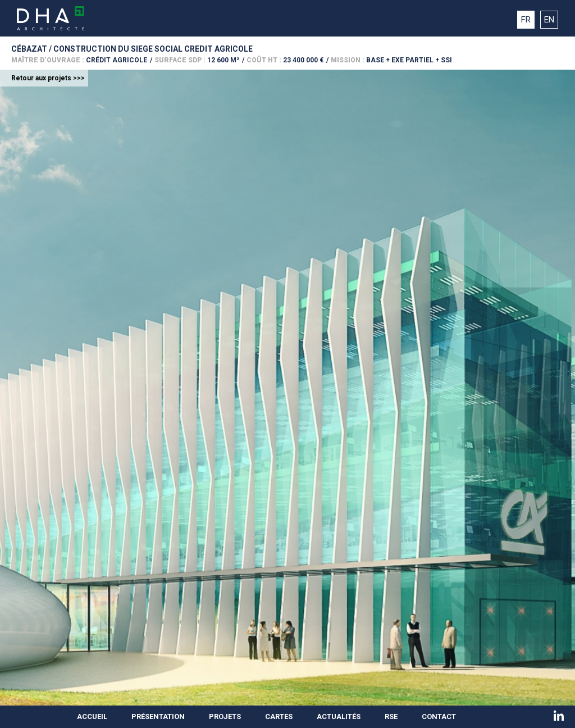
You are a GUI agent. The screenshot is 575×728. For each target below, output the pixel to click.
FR (526, 20)
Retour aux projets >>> (48, 78)
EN (549, 20)
